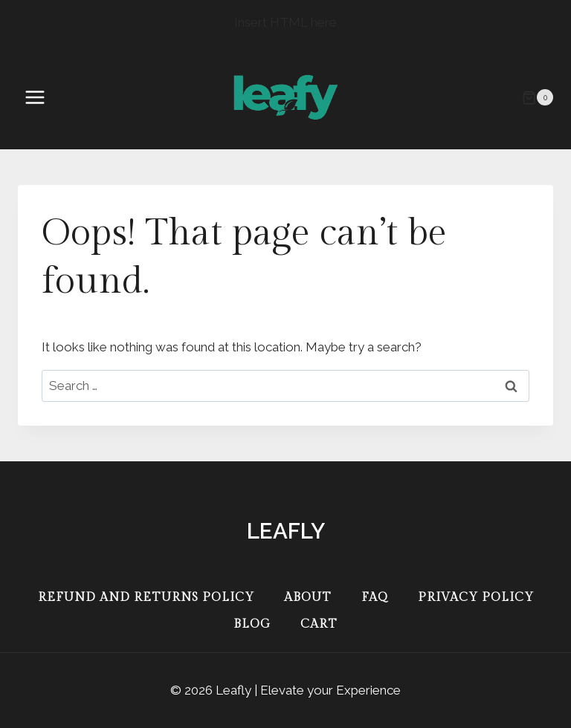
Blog (252, 624)
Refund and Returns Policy (146, 598)
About (308, 598)
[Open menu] (42, 98)
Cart (319, 624)
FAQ (375, 598)
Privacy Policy (476, 598)
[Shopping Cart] (538, 97)
